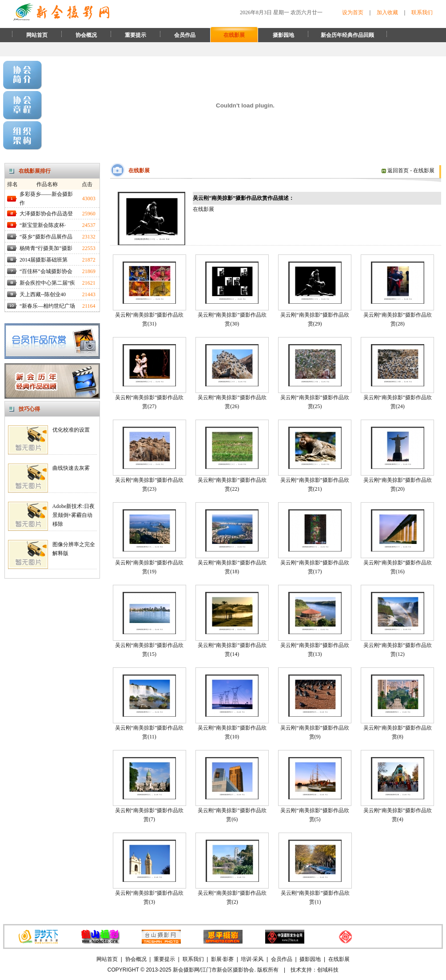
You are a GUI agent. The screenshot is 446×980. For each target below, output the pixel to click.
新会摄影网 (186, 970)
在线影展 (234, 35)
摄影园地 (283, 35)
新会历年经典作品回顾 (347, 35)
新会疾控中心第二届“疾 (47, 283)
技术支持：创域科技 (315, 970)
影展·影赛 (222, 959)
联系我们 (422, 12)
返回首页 (395, 171)
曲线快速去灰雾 (71, 468)
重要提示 (135, 35)
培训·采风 (252, 959)
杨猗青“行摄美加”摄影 (46, 248)
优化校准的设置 (71, 430)
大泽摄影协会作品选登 (46, 214)
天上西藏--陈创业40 (43, 294)
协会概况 (86, 35)
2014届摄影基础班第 (44, 260)
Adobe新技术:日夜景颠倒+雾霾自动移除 (74, 515)
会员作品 (185, 35)
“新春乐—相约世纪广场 (47, 306)
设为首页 (353, 12)
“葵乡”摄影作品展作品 (46, 237)
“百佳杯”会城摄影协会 (46, 271)
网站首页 (37, 35)
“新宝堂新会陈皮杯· (43, 225)
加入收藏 (387, 12)
